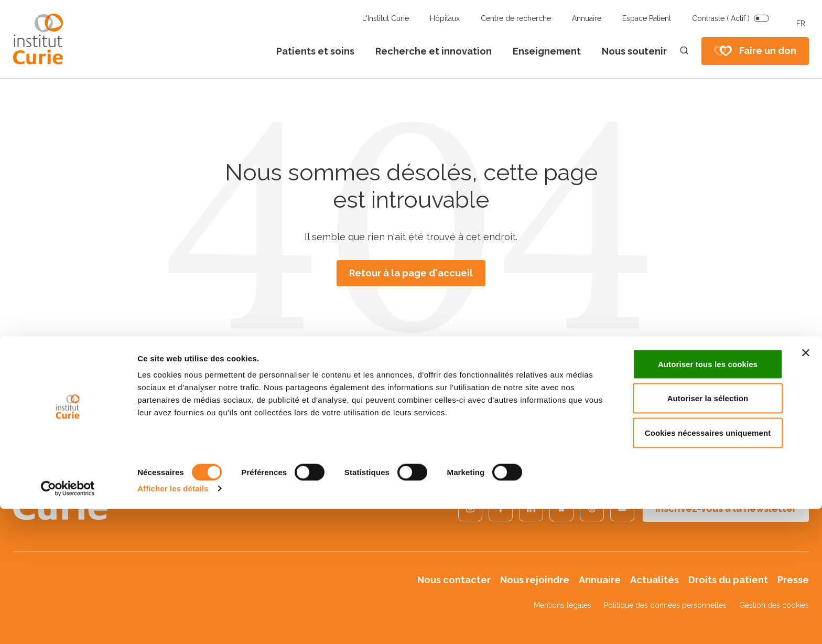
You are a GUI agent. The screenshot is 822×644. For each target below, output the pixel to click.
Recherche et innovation (434, 51)
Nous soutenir (634, 51)
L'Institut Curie (386, 18)
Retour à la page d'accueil (411, 273)
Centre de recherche (516, 18)
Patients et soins (315, 51)
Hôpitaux (445, 18)
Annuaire (587, 18)
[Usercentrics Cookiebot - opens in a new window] (68, 624)
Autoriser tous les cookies (708, 499)
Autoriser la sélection (708, 534)
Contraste (721, 18)
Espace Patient (647, 18)
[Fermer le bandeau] (806, 488)
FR (801, 24)
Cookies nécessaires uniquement (708, 568)
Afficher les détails (173, 623)
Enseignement (547, 51)
